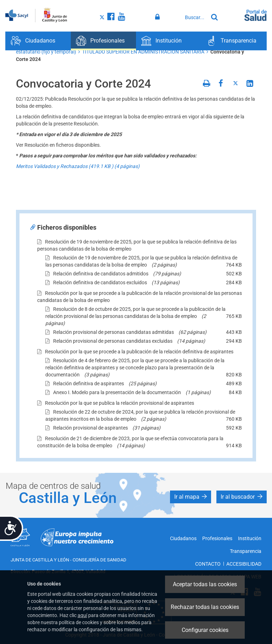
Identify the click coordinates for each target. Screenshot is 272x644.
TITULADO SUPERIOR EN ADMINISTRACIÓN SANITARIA (143, 52)
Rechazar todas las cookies (205, 607)
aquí (82, 615)
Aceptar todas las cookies (205, 584)
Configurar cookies (205, 630)
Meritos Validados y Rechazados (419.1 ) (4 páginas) (78, 166)
